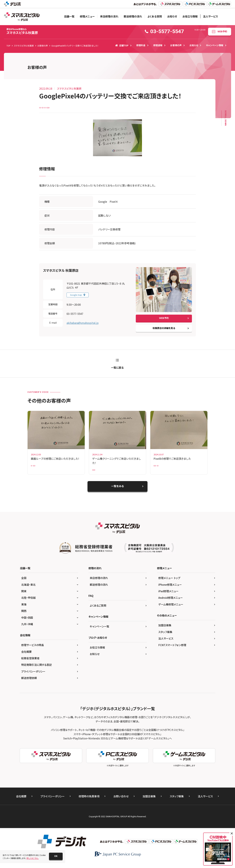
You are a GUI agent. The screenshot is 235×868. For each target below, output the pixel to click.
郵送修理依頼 (29, 683)
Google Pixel (161, 469)
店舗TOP (122, 45)
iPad (35, 469)
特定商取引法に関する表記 (36, 670)
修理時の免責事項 (89, 801)
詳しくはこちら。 (33, 858)
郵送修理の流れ (133, 16)
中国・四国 (27, 623)
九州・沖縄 (27, 629)
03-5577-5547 (75, 316)
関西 (24, 616)
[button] (56, 856)
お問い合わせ (121, 801)
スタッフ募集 (165, 637)
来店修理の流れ (109, 16)
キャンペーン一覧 (99, 631)
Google (57, 109)
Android (45, 109)
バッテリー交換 (82, 109)
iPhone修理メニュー (170, 590)
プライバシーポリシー (33, 676)
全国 (24, 583)
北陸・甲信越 (28, 603)
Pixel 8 (176, 469)
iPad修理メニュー (168, 596)
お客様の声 (176, 45)
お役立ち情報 (190, 16)
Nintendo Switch (102, 473)
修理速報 (158, 45)
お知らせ (172, 16)
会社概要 (26, 657)
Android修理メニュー (171, 603)
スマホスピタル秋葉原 (22, 31)
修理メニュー (87, 16)
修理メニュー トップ (169, 583)
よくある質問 (155, 16)
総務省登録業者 (30, 663)
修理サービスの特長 (33, 650)
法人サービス (211, 16)
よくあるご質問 (98, 610)
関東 (24, 596)
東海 (24, 609)
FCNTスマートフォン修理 (172, 650)
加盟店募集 (165, 630)
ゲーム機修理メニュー (171, 609)
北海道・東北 (28, 590)
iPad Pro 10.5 (49, 469)
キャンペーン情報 (215, 45)
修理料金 (141, 45)
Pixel (68, 109)
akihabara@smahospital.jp (83, 325)
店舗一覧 (69, 16)
